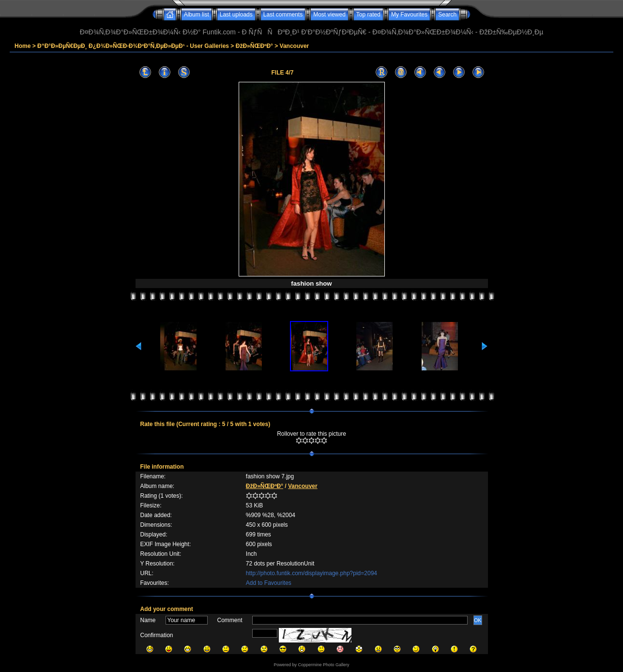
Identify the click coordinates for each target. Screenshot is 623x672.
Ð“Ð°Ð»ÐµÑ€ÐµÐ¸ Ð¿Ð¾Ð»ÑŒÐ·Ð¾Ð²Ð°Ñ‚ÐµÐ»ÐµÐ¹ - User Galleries (133, 46)
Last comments (283, 15)
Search (447, 15)
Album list (197, 15)
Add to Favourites (269, 583)
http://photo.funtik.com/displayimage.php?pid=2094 (311, 573)
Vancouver (295, 46)
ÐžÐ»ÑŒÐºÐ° (254, 46)
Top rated (368, 15)
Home (23, 46)
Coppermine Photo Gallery (323, 665)
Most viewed (329, 15)
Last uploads (236, 15)
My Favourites (409, 15)
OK (478, 620)
